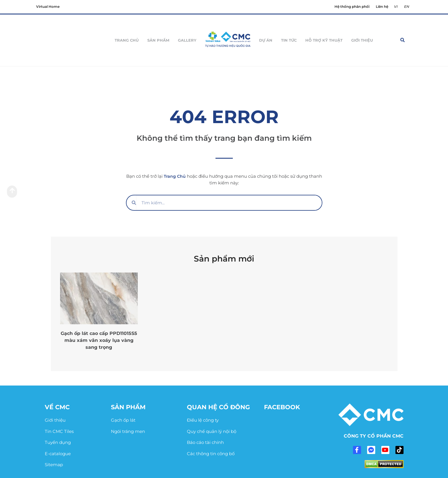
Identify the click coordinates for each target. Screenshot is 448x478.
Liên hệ (383, 7)
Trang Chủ (175, 176)
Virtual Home (48, 7)
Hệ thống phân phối (353, 7)
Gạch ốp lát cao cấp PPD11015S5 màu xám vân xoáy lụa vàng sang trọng (99, 340)
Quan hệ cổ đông (218, 407)
